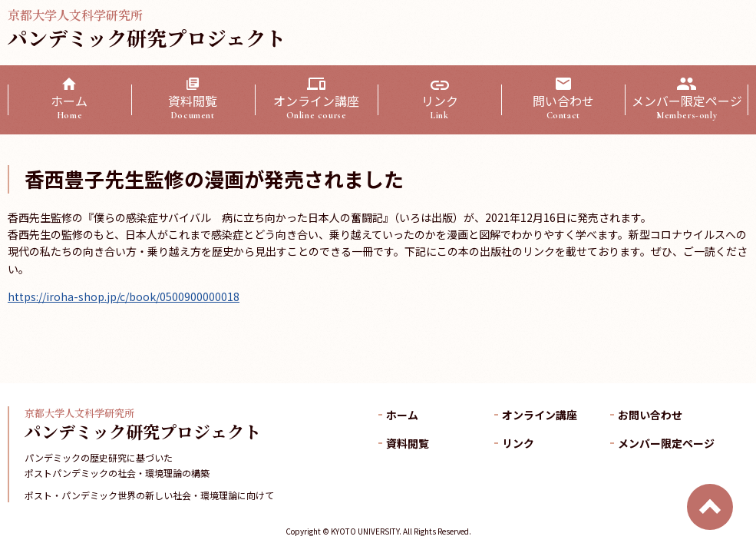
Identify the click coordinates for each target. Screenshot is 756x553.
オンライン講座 (317, 107)
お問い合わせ (650, 415)
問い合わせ (563, 107)
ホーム (69, 107)
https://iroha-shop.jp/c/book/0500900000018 (124, 296)
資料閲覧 (193, 107)
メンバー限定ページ (687, 107)
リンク (439, 107)
